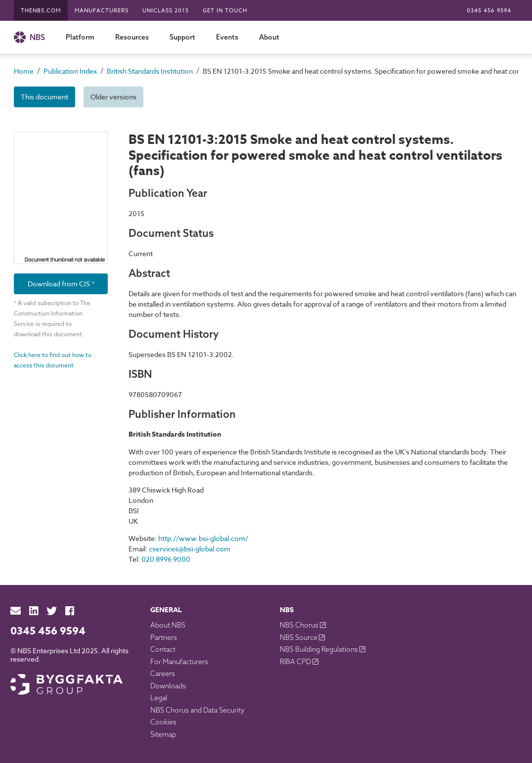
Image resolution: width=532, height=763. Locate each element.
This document (44, 97)
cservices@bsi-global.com (190, 549)
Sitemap (163, 734)
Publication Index (70, 71)
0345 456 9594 (489, 11)
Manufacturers (102, 11)
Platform (80, 37)
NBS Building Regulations (320, 649)
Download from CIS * (61, 284)
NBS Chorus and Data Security (198, 710)
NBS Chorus (300, 625)
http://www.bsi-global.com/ (203, 538)
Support (182, 37)
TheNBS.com (41, 11)
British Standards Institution (150, 71)
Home (24, 71)
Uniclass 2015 (166, 11)
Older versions (113, 97)
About (269, 37)
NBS (29, 37)
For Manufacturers (179, 662)
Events (227, 37)
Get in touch (225, 11)
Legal (159, 698)
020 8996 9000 (166, 559)
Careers (163, 673)
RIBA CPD (296, 662)
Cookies (163, 722)
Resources (132, 37)
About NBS (168, 625)
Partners (164, 637)
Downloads (168, 686)
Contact (163, 649)
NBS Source (299, 637)
